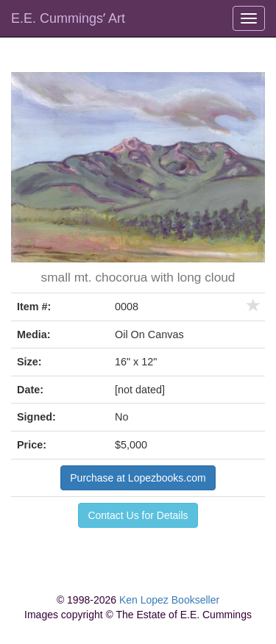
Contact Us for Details (138, 515)
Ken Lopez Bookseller (169, 600)
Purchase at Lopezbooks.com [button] (138, 478)
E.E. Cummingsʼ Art (68, 18)
